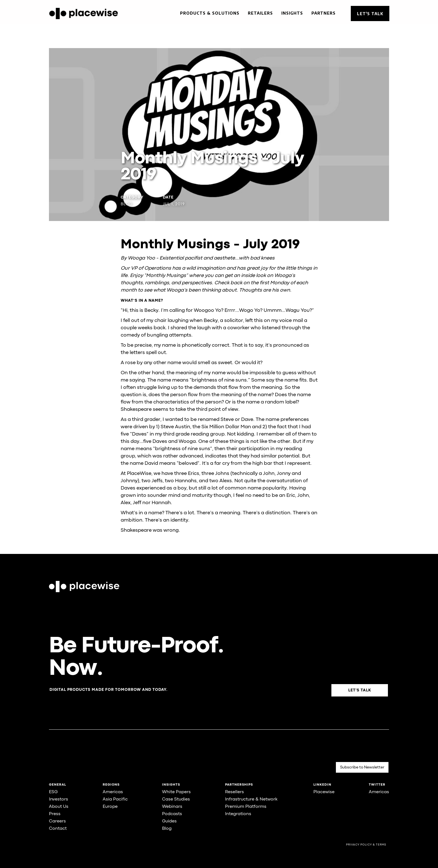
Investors (59, 799)
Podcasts (172, 814)
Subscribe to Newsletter (362, 767)
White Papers (176, 792)
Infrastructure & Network (251, 799)
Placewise (324, 792)
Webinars (172, 807)
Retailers (260, 13)
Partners (324, 13)
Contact (58, 829)
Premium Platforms (246, 807)
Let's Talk (370, 14)
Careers (57, 821)
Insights (292, 13)
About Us (59, 807)
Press (55, 814)
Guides (169, 821)
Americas (113, 792)
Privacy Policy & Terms (366, 845)
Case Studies (176, 799)
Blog (167, 829)
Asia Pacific (115, 799)
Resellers (234, 792)
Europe (110, 807)
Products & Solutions (210, 13)
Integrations (238, 814)
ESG (53, 792)
